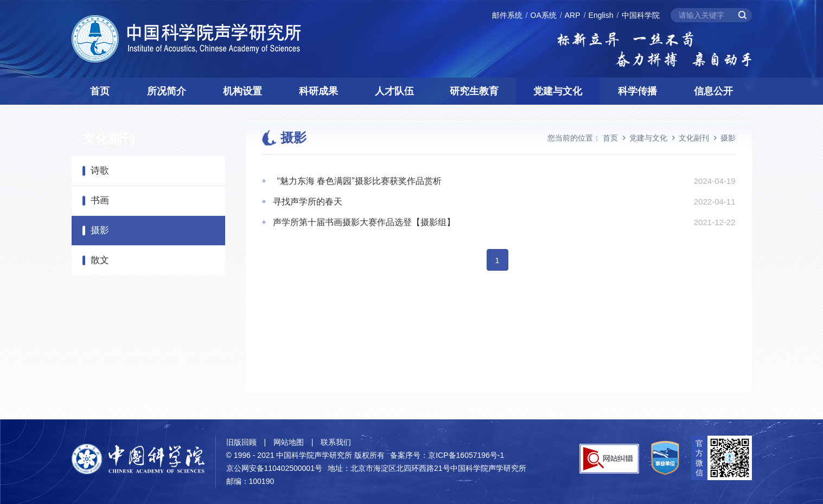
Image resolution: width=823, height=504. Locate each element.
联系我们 (336, 442)
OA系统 (544, 15)
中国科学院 (641, 15)
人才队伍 (394, 91)
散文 (100, 260)
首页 (100, 91)
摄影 (100, 230)
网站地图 (289, 442)
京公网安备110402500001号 (274, 468)
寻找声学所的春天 (308, 202)
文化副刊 (694, 138)
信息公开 (713, 91)
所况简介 (167, 91)
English (601, 15)
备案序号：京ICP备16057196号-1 (447, 455)
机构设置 (243, 91)
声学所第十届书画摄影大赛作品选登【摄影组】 (364, 222)
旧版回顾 (241, 442)
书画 (100, 200)
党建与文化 (558, 91)
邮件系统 (507, 15)
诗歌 (100, 171)
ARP (573, 15)
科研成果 (318, 91)
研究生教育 (474, 91)
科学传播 (637, 91)
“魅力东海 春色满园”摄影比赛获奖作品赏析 (357, 181)
